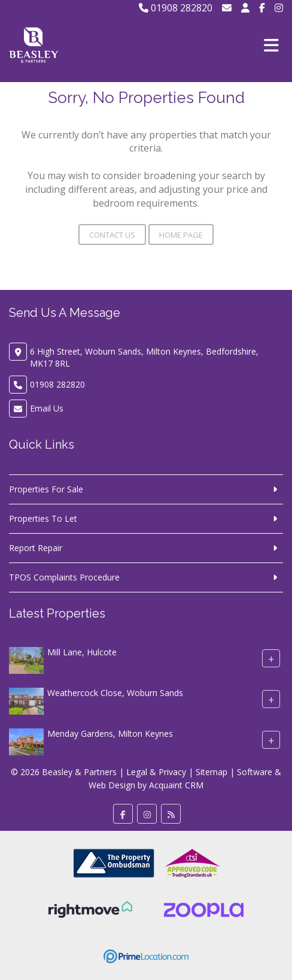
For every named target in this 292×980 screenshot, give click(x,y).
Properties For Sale (46, 489)
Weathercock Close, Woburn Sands (115, 693)
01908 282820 (176, 8)
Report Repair (36, 548)
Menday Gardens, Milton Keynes (110, 734)
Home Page (181, 235)
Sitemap (212, 772)
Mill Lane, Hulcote (82, 652)
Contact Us (112, 235)
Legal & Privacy (156, 772)
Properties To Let (43, 518)
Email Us (47, 408)
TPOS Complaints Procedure (64, 577)
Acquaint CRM (176, 785)
